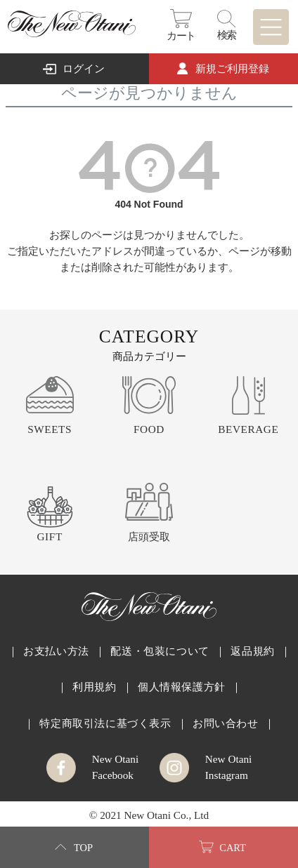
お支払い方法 (56, 651)
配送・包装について (160, 651)
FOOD (149, 429)
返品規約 (252, 651)
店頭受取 (149, 536)
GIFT (49, 536)
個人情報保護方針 (182, 687)
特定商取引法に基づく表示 (105, 723)
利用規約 (94, 687)
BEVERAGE (248, 429)
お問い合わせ (226, 723)
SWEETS (50, 429)
